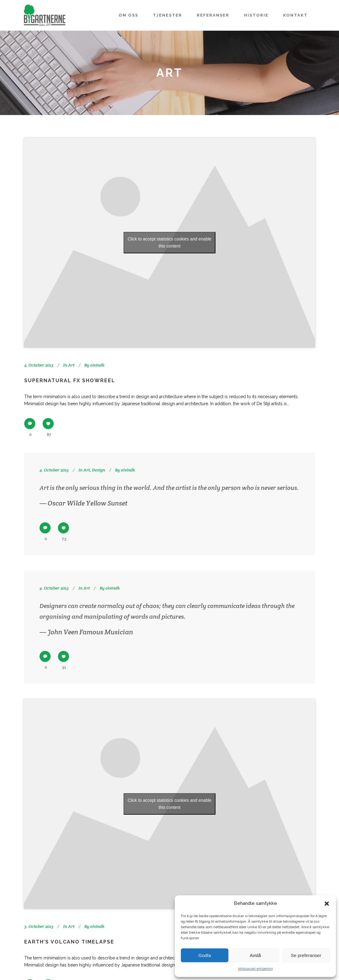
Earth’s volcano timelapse (69, 942)
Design (99, 470)
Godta (205, 955)
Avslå (255, 955)
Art (71, 365)
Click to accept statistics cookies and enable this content (169, 242)
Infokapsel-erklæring (255, 969)
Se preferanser (306, 955)
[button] (327, 904)
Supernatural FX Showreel (70, 380)
